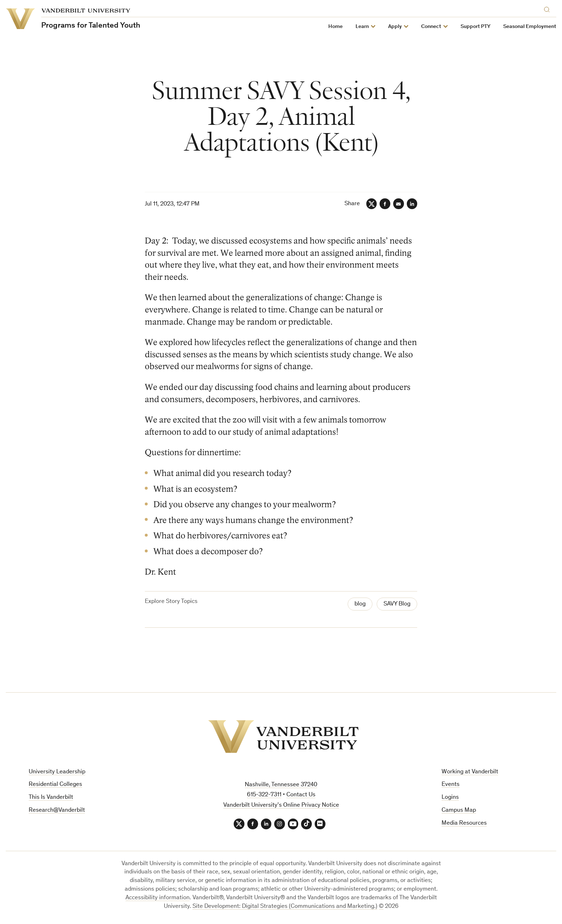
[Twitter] (371, 204)
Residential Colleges (55, 785)
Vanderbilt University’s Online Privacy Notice (281, 805)
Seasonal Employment (530, 27)
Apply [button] (395, 27)
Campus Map (459, 810)
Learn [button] (362, 27)
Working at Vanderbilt (470, 772)
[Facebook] (385, 204)
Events (451, 785)
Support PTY (475, 27)
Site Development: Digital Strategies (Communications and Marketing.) (285, 907)
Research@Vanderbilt (57, 810)
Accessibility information (158, 898)
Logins (450, 798)
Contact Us (301, 795)
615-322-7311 (264, 795)
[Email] (398, 204)
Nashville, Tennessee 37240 (281, 785)
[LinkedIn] (412, 204)
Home (335, 27)
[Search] (548, 8)
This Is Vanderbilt (51, 798)
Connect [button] (431, 27)
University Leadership (57, 772)
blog (360, 604)
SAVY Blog (397, 604)
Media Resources (464, 823)
